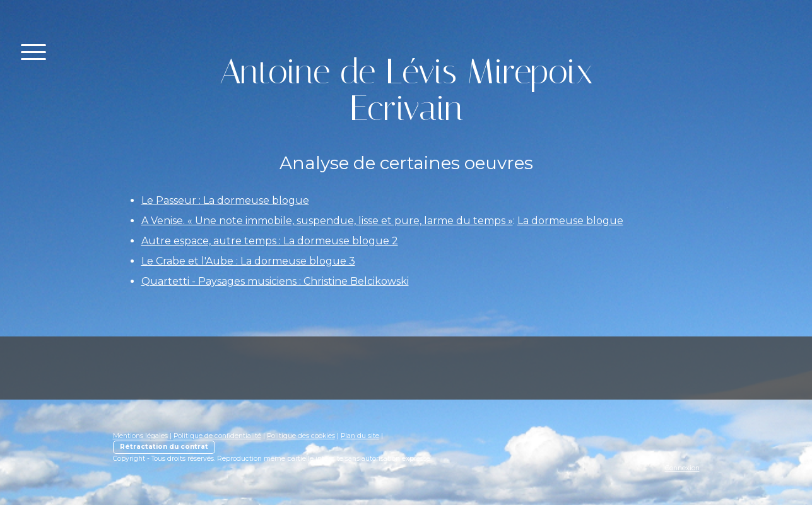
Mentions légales (140, 436)
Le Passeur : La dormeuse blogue (225, 200)
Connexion (682, 468)
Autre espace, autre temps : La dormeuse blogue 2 (270, 241)
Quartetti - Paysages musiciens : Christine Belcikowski (275, 281)
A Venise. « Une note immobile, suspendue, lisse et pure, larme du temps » (327, 221)
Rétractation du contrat (164, 447)
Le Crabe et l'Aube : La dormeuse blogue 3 (248, 261)
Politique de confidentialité (217, 436)
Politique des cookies (301, 436)
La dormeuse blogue (570, 221)
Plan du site (360, 436)
